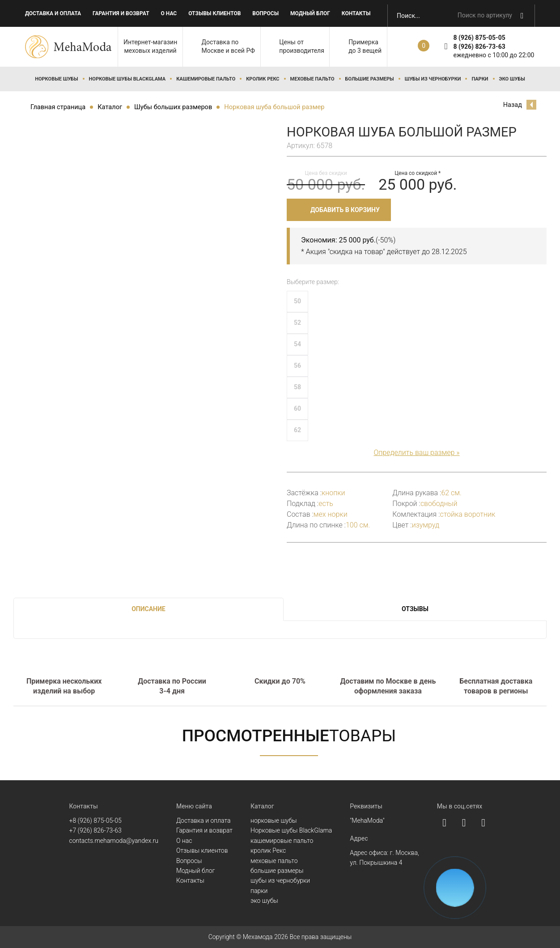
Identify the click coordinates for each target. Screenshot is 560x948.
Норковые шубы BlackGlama (127, 79)
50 (297, 301)
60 (297, 408)
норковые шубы (56, 79)
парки (480, 79)
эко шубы (512, 79)
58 (297, 387)
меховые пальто (312, 79)
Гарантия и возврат (121, 13)
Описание (148, 609)
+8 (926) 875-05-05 (95, 820)
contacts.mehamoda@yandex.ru (114, 841)
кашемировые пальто (206, 79)
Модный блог (310, 13)
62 (297, 430)
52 (297, 323)
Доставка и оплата (53, 13)
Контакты (356, 13)
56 (297, 366)
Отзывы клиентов (214, 13)
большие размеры (370, 79)
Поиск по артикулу (485, 15)
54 (297, 344)
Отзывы (415, 609)
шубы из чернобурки (433, 79)
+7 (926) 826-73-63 (95, 830)
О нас (169, 13)
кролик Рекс (263, 79)
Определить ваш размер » (416, 453)
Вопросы (265, 13)
